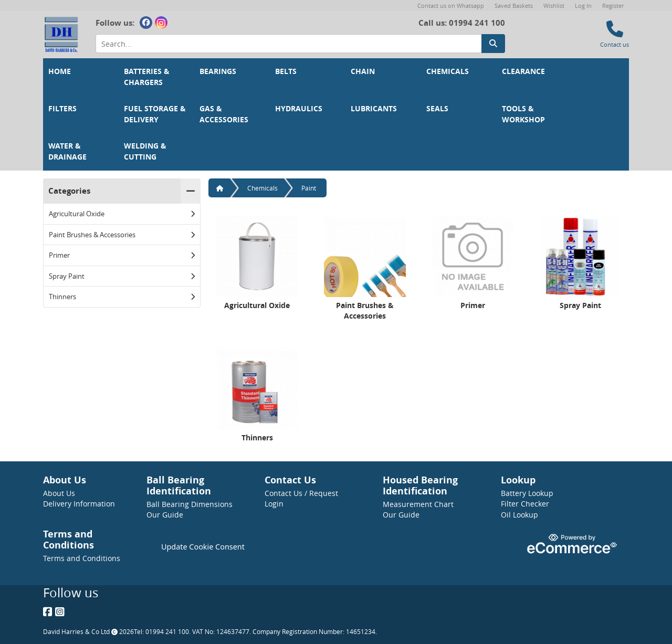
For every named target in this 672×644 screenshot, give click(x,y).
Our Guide (165, 515)
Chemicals (448, 71)
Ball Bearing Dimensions (190, 504)
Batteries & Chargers (148, 77)
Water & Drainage (67, 151)
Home (60, 71)
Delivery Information (79, 504)
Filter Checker (525, 504)
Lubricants (374, 109)
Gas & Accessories (224, 114)
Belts (286, 71)
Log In (583, 6)
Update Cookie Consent (203, 547)
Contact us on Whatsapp (451, 6)
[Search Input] (288, 44)
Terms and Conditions (82, 558)
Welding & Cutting (146, 151)
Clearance (523, 71)
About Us (59, 493)
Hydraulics (299, 109)
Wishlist (554, 6)
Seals (437, 109)
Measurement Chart (418, 504)
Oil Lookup (519, 515)
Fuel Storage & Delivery (156, 114)
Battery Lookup (527, 493)
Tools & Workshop (523, 114)
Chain (363, 71)
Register (613, 6)
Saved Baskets (514, 6)
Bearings (218, 71)
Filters (62, 109)
